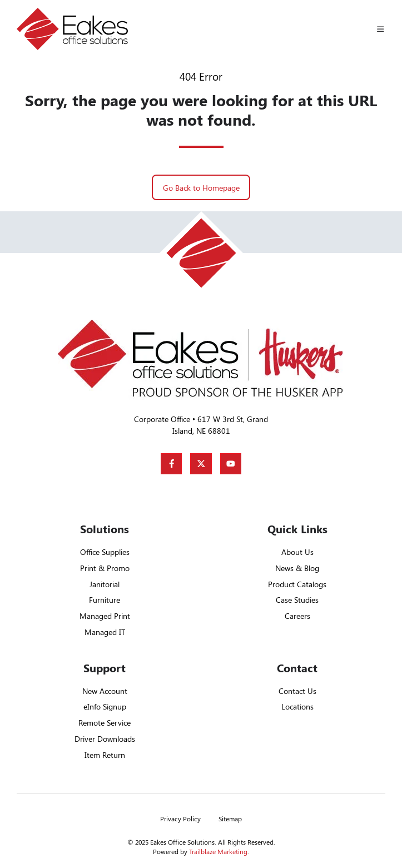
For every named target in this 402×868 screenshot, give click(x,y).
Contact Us (297, 691)
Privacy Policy (180, 819)
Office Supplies (105, 552)
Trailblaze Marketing (218, 851)
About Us (297, 552)
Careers (297, 616)
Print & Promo (105, 568)
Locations (297, 706)
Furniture (105, 600)
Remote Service (105, 723)
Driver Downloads (105, 739)
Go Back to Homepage (201, 188)
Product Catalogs (297, 584)
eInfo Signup (105, 706)
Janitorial (105, 584)
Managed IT (105, 632)
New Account (105, 691)
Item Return (105, 755)
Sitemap (230, 819)
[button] (381, 29)
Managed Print (105, 616)
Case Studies (297, 600)
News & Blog (297, 568)
